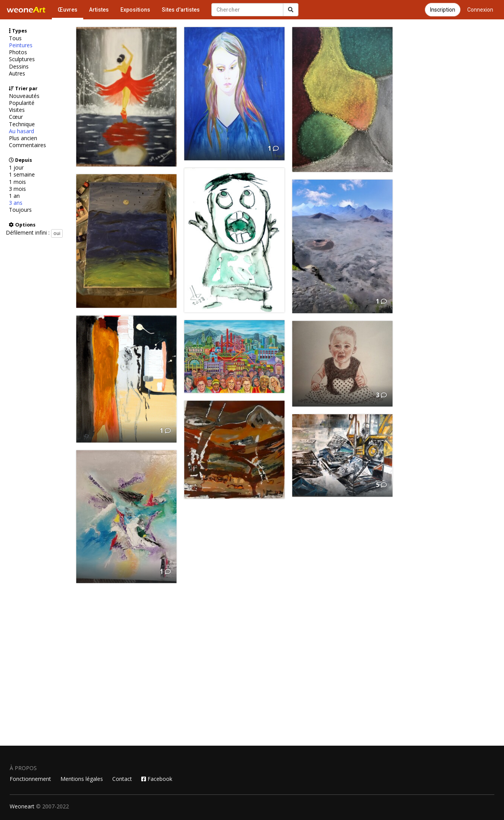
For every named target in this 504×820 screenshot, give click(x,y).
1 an (14, 196)
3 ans (16, 203)
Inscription (443, 10)
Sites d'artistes (181, 10)
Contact (122, 779)
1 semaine (22, 175)
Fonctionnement (30, 779)
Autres (17, 74)
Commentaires (27, 145)
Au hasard (21, 131)
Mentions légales (82, 779)
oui (57, 233)
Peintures (21, 45)
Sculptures (22, 59)
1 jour (16, 168)
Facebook (157, 779)
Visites (17, 110)
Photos (18, 52)
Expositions (135, 10)
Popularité (22, 103)
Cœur (16, 117)
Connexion (480, 10)
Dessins (19, 67)
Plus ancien (23, 138)
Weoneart (22, 806)
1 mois (17, 182)
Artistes (99, 10)
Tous (15, 38)
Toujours (20, 210)
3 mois (17, 189)
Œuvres (68, 10)
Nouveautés (24, 96)
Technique (22, 124)
